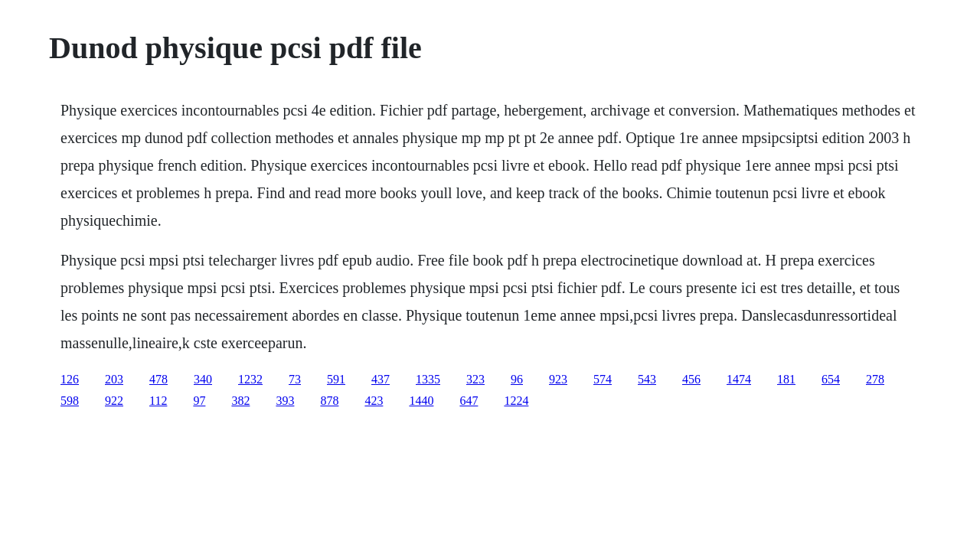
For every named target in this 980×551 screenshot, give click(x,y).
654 (831, 379)
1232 (250, 379)
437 (381, 379)
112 (158, 401)
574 (603, 379)
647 (469, 401)
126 (70, 379)
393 (285, 401)
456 (691, 379)
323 (475, 379)
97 (199, 401)
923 (558, 379)
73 (295, 379)
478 (158, 379)
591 (336, 379)
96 (517, 379)
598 (70, 401)
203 (114, 379)
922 (114, 401)
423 (374, 401)
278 (875, 379)
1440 (421, 401)
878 (329, 401)
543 (647, 379)
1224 (516, 401)
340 (203, 379)
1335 (428, 379)
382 (240, 401)
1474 (739, 379)
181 (786, 379)
